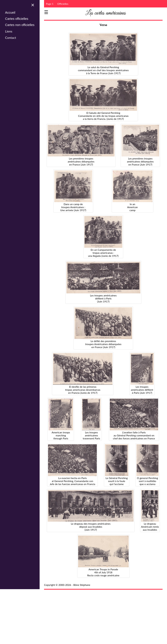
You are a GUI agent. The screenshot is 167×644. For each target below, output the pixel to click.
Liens (9, 31)
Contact (11, 38)
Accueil (10, 13)
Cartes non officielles (20, 25)
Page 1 (50, 4)
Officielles (63, 4)
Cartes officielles (17, 19)
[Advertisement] (106, 615)
